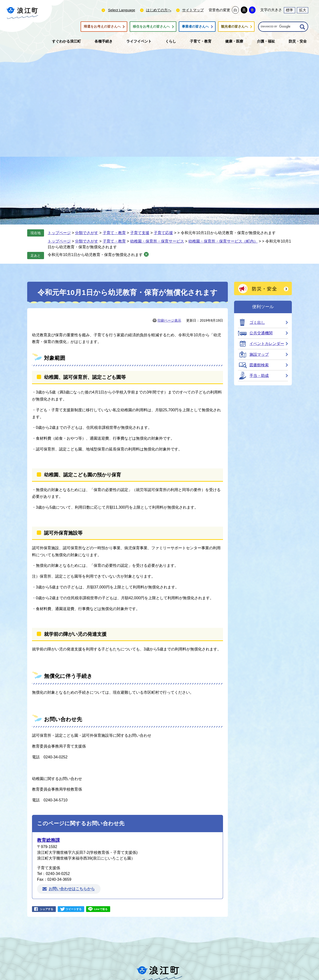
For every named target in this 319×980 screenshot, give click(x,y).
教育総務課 (48, 840)
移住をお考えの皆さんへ (151, 27)
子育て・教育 (114, 233)
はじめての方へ (159, 10)
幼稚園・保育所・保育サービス (157, 241)
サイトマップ (193, 10)
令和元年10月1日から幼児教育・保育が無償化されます (95, 255)
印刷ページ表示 (169, 320)
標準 (289, 10)
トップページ (59, 233)
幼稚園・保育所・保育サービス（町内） (223, 241)
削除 (146, 254)
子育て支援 (140, 233)
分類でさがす (87, 233)
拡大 (303, 10)
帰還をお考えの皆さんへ (102, 27)
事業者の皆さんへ (195, 27)
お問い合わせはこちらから (72, 889)
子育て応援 (163, 233)
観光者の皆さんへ (235, 27)
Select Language (122, 10)
